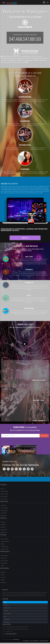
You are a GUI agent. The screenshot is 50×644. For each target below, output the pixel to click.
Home (5, 602)
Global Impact (7, 614)
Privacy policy (26, 641)
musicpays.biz (16, 639)
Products (6, 605)
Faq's (5, 616)
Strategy (6, 611)
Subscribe (44, 436)
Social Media (7, 619)
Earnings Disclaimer (44, 641)
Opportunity (7, 608)
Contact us (7, 622)
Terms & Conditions (34, 641)
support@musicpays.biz (11, 634)
